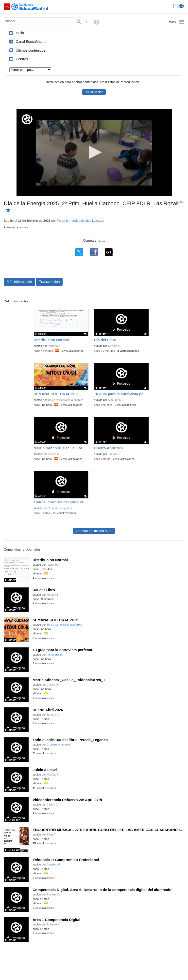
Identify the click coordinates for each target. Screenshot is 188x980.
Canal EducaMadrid (31, 42)
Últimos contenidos (31, 50)
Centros (22, 59)
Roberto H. (53, 924)
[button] (94, 152)
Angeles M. (54, 864)
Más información (19, 282)
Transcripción (50, 282)
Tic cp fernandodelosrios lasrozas (80, 221)
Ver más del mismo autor (94, 531)
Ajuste (180, 202)
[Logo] (27, 119)
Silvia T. (51, 834)
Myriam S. (115, 346)
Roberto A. (55, 346)
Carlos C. (52, 804)
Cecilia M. (54, 454)
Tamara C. (114, 454)
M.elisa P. (53, 775)
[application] (94, 153)
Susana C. (53, 894)
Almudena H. (116, 400)
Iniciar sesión (94, 92)
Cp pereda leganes (60, 508)
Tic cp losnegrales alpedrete (65, 400)
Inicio (20, 33)
